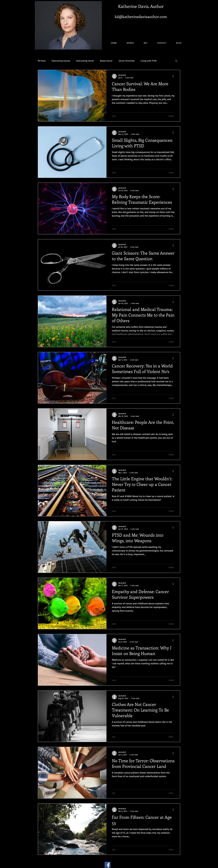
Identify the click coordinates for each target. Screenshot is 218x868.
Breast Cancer (106, 61)
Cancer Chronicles (127, 61)
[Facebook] (108, 865)
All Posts (42, 61)
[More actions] (174, 76)
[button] (176, 61)
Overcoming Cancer (85, 61)
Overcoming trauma (61, 61)
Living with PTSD (149, 61)
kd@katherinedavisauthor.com (141, 17)
